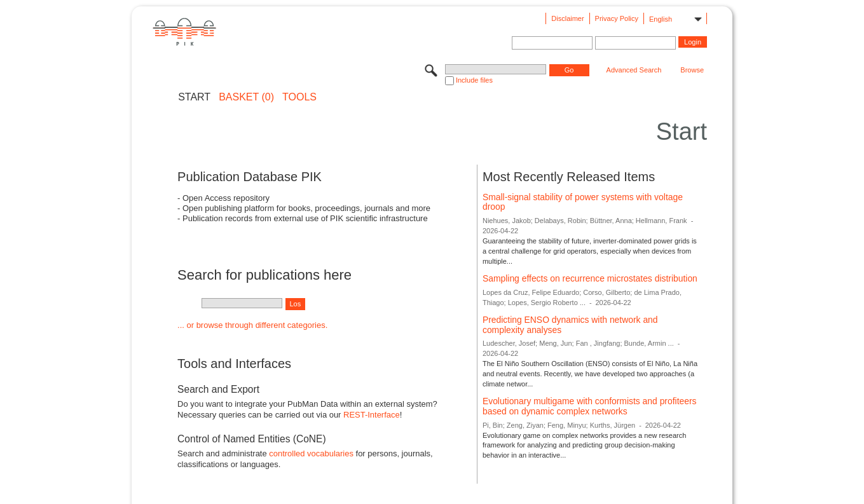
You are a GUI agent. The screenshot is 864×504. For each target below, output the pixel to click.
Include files (474, 80)
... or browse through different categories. (252, 325)
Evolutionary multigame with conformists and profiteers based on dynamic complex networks (590, 406)
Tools (299, 97)
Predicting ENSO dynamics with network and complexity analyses (570, 325)
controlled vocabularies (311, 453)
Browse (692, 70)
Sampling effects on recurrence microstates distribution (590, 278)
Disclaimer (567, 18)
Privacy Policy (617, 18)
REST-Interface (372, 415)
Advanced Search (634, 70)
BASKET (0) (246, 97)
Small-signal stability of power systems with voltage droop (583, 202)
